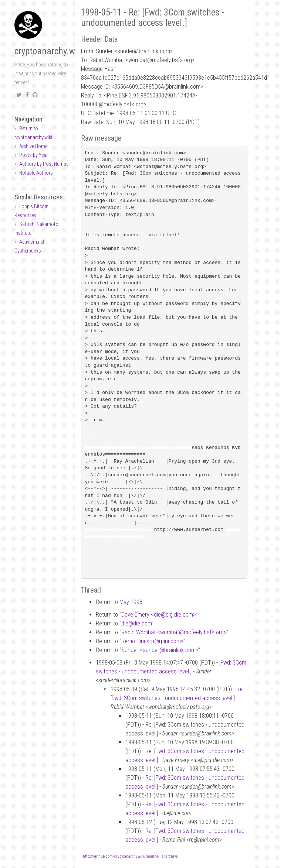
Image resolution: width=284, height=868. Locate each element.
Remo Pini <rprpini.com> (152, 641)
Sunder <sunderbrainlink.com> (160, 650)
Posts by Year (33, 155)
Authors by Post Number (45, 164)
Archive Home (33, 146)
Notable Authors (36, 173)
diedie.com (136, 623)
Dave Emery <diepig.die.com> (158, 615)
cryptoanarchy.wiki (49, 51)
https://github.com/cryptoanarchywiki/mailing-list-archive (130, 856)
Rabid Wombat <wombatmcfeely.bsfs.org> (174, 632)
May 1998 (131, 602)
